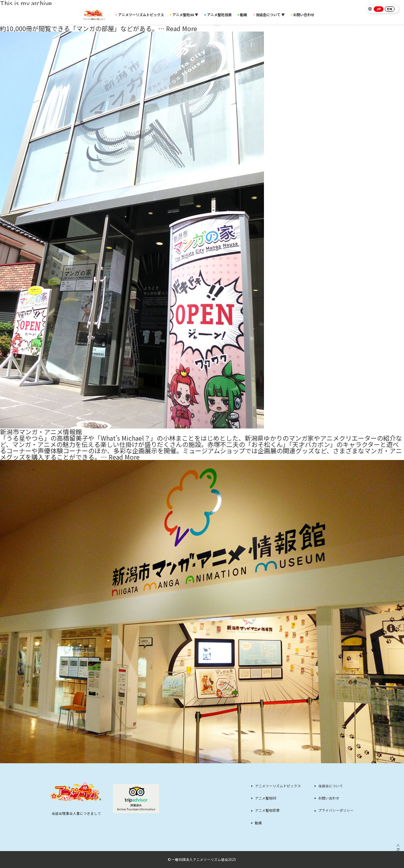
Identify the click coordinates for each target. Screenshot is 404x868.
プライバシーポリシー (336, 810)
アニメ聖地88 (266, 798)
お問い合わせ (303, 15)
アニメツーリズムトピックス (139, 15)
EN (390, 9)
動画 (244, 15)
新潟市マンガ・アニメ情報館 (41, 432)
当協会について (331, 786)
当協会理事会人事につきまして (76, 813)
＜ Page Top (398, 853)
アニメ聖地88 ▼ (185, 15)
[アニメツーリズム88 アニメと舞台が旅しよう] (94, 15)
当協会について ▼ (270, 15)
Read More (182, 28)
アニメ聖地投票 (219, 15)
